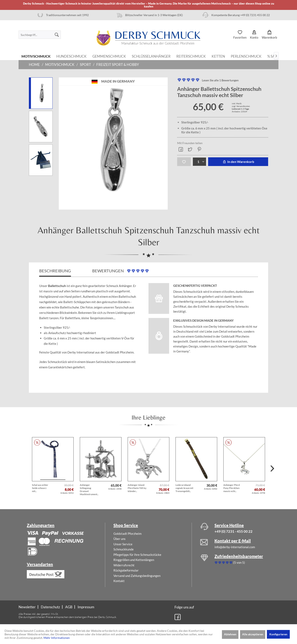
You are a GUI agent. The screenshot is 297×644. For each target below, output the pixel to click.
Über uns (120, 539)
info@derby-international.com (235, 547)
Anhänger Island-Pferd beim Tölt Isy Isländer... (137, 488)
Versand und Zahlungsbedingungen (137, 576)
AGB (69, 607)
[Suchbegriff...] (40, 35)
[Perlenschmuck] (246, 56)
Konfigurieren (278, 634)
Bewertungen (120, 271)
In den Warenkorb (238, 162)
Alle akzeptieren (253, 634)
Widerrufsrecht (124, 565)
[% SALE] (273, 56)
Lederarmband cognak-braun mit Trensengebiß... (184, 488)
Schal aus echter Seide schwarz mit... (40, 488)
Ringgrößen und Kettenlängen (134, 560)
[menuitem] (40, 35)
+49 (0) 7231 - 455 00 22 (233, 531)
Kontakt (119, 581)
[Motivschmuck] (36, 56)
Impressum (86, 607)
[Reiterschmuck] (191, 56)
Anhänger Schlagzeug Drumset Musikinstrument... (89, 490)
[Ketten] (218, 56)
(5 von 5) (230, 562)
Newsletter (27, 607)
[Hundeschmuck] (71, 56)
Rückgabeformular (126, 570)
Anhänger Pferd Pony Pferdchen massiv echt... (232, 488)
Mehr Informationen (57, 638)
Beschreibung (55, 271)
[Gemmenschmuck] (109, 56)
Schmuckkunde (124, 549)
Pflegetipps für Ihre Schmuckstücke (137, 555)
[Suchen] (57, 35)
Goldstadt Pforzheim (127, 534)
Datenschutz (50, 607)
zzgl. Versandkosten (241, 106)
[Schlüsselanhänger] (151, 56)
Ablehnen (230, 634)
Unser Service (123, 544)
